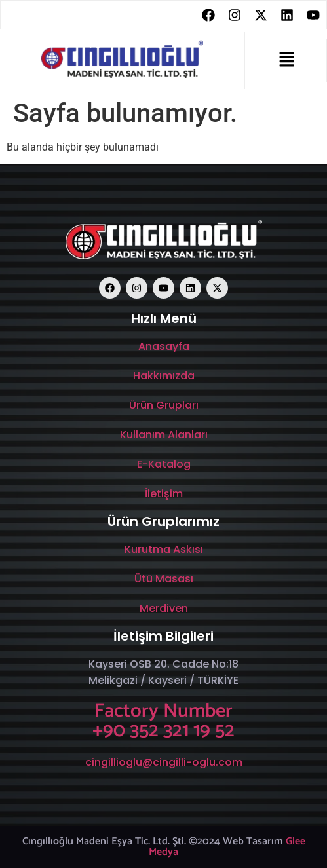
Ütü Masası (164, 579)
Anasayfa (164, 346)
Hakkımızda (164, 376)
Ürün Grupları (164, 405)
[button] (287, 60)
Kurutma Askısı (164, 549)
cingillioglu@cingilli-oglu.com (164, 762)
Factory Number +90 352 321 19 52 (163, 721)
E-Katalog (164, 464)
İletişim (164, 494)
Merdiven (164, 608)
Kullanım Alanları (164, 435)
